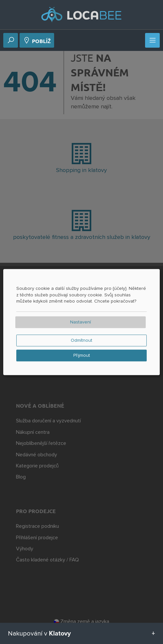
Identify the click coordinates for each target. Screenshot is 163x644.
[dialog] (81, 322)
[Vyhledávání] (11, 41)
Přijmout (82, 355)
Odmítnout (81, 340)
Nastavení (81, 322)
